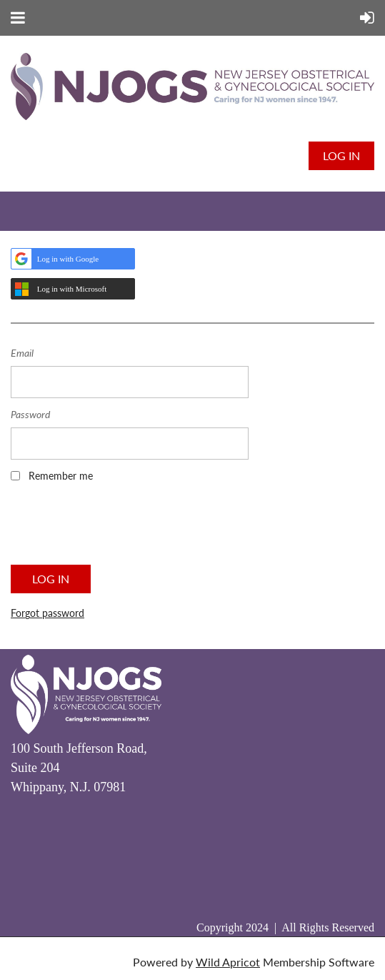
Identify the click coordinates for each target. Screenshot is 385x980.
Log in (341, 155)
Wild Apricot (228, 962)
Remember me (61, 476)
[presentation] (119, 528)
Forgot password (47, 613)
